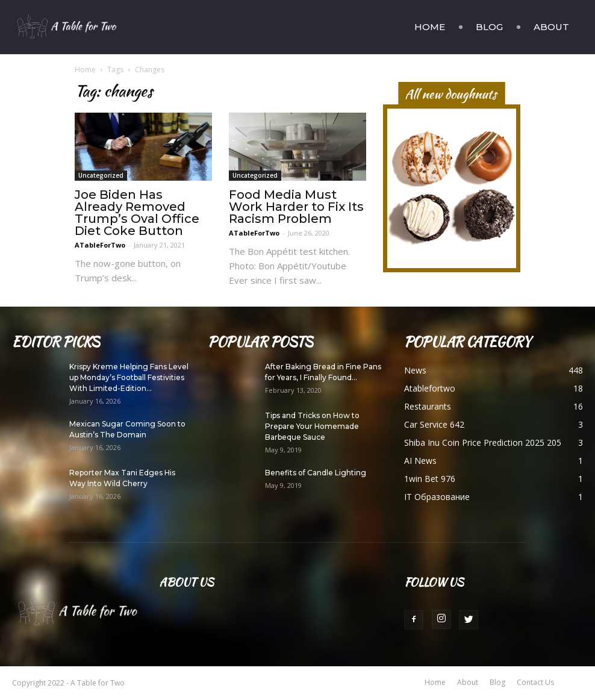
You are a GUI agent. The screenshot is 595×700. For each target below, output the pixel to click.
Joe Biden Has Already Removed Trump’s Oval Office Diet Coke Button (137, 213)
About (551, 27)
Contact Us (535, 682)
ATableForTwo (100, 245)
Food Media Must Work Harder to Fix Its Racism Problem (296, 207)
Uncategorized (101, 175)
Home (430, 27)
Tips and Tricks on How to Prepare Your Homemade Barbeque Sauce (312, 426)
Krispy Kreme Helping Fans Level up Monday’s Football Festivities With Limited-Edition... (129, 377)
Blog (489, 27)
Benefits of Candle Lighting (316, 473)
